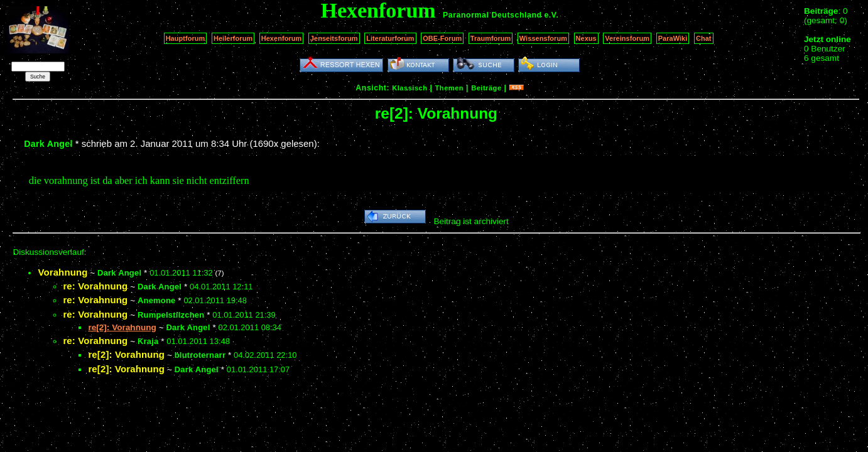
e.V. (551, 15)
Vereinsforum (627, 38)
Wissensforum (543, 38)
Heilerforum (233, 38)
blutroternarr (200, 355)
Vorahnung (62, 272)
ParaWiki (673, 38)
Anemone (157, 300)
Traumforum (491, 38)
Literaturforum (390, 38)
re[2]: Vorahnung (126, 354)
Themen (449, 88)
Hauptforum (186, 38)
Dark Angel (48, 144)
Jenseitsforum (334, 38)
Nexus (586, 38)
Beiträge (486, 88)
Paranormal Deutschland (492, 15)
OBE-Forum (442, 38)
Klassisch (410, 88)
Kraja (148, 341)
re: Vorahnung (95, 286)
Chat (704, 38)
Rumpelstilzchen (171, 315)
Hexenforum (282, 38)
